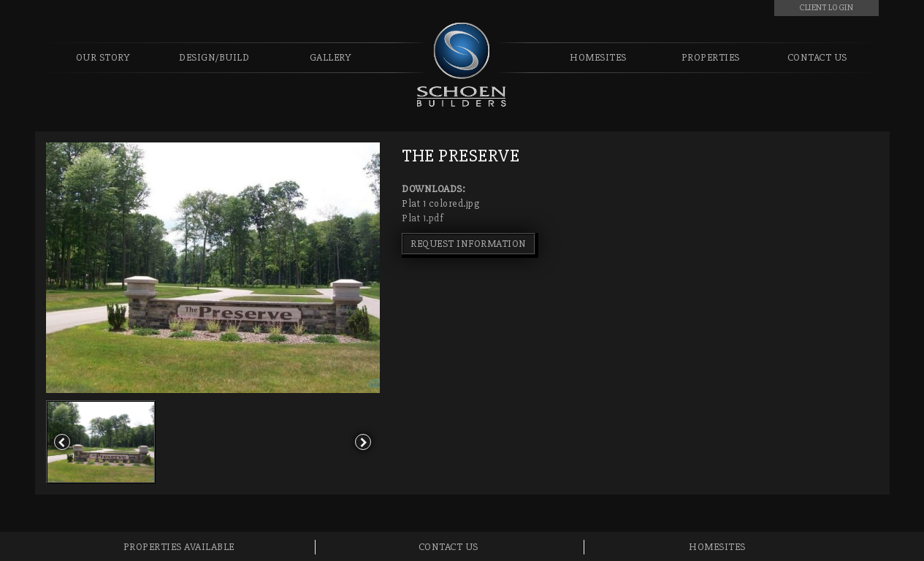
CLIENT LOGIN (826, 8)
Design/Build (214, 57)
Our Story (103, 57)
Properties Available (179, 547)
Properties (711, 57)
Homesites (598, 57)
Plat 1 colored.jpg (440, 203)
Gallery (331, 57)
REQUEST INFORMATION (469, 244)
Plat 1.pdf (423, 218)
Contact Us (817, 57)
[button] (63, 442)
